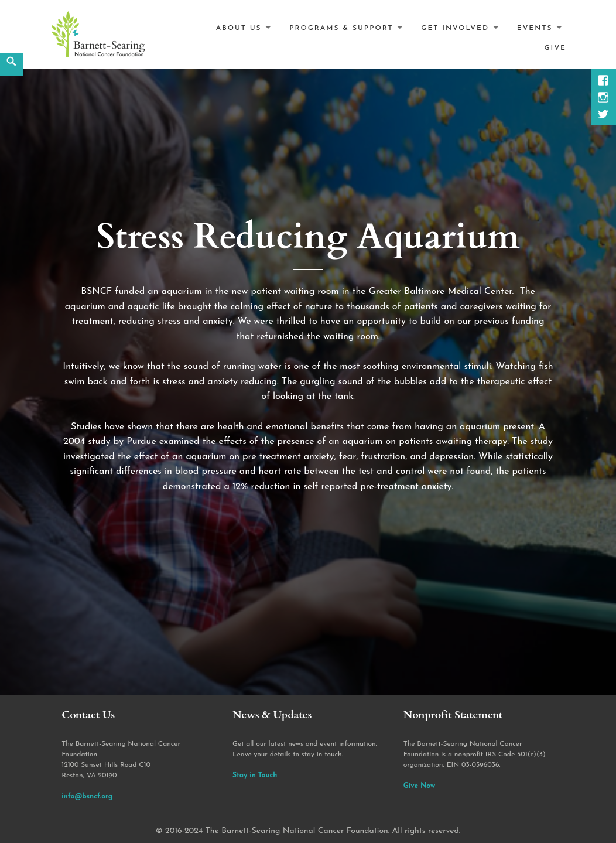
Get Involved (455, 28)
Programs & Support (341, 28)
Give (555, 48)
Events (535, 28)
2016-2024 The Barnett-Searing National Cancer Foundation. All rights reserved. (313, 831)
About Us (239, 28)
